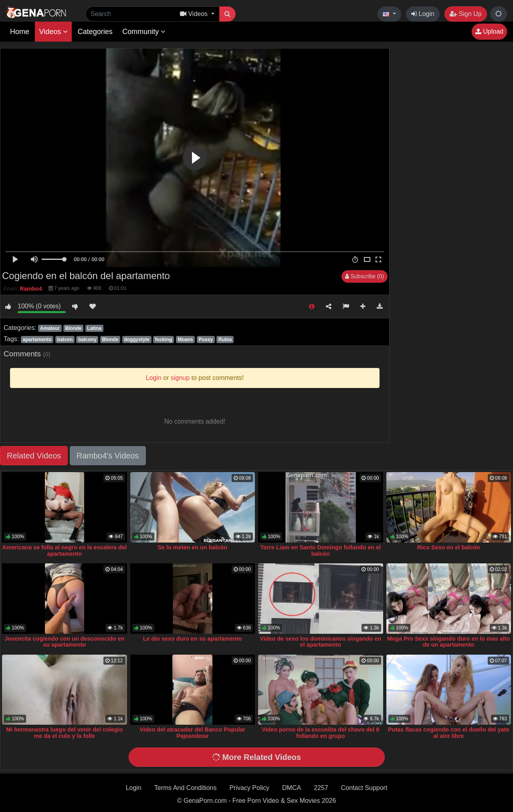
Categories (95, 32)
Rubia (225, 340)
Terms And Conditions (186, 788)
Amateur (50, 328)
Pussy (206, 340)
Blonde (74, 328)
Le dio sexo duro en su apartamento (193, 639)
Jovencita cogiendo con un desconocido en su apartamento (64, 642)
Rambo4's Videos (108, 456)
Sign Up (466, 14)
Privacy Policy (249, 788)
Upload (489, 31)
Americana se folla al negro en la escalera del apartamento (65, 551)
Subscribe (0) (365, 276)
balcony (87, 340)
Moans (186, 340)
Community (144, 32)
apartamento (37, 340)
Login (423, 14)
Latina (94, 328)
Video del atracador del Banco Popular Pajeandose (192, 733)
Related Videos (34, 456)
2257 (321, 788)
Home (20, 32)
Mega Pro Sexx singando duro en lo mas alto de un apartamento (448, 642)
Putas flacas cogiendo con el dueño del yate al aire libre (448, 733)
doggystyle (136, 340)
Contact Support (364, 788)
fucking (164, 340)
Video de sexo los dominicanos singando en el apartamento (320, 642)
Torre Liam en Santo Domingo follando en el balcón (320, 551)
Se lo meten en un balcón (192, 547)
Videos (53, 32)
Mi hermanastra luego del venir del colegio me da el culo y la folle (64, 733)
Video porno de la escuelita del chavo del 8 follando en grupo (320, 733)
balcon (65, 340)
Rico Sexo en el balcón (449, 547)
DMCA (292, 788)
